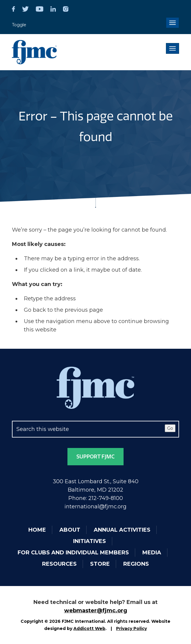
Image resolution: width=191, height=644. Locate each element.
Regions (136, 564)
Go (170, 428)
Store (100, 564)
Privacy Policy (131, 628)
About (70, 530)
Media (152, 553)
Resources (59, 564)
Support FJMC (95, 457)
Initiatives (90, 541)
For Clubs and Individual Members (73, 553)
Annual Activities (122, 530)
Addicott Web (89, 628)
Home (37, 530)
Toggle (19, 25)
